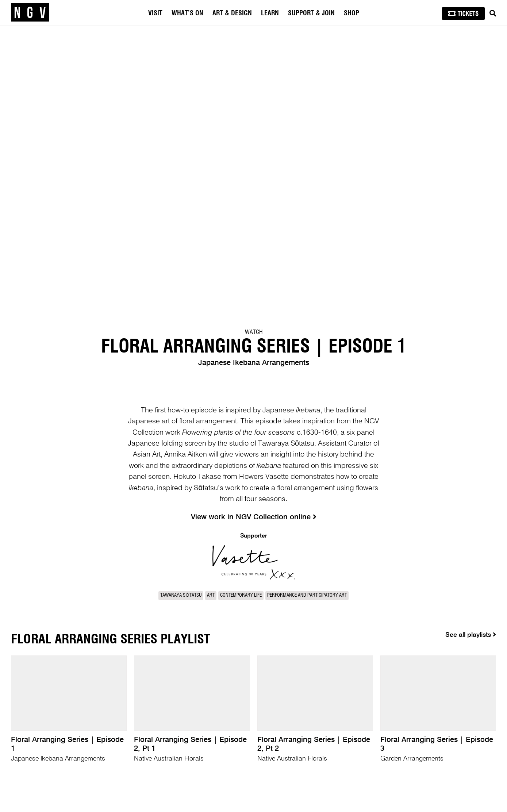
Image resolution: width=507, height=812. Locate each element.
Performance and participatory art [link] (307, 595)
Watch (254, 332)
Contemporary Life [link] (241, 595)
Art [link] (211, 595)
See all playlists (471, 635)
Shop (352, 14)
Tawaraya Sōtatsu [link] (181, 595)
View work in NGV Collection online (254, 517)
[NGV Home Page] (30, 13)
